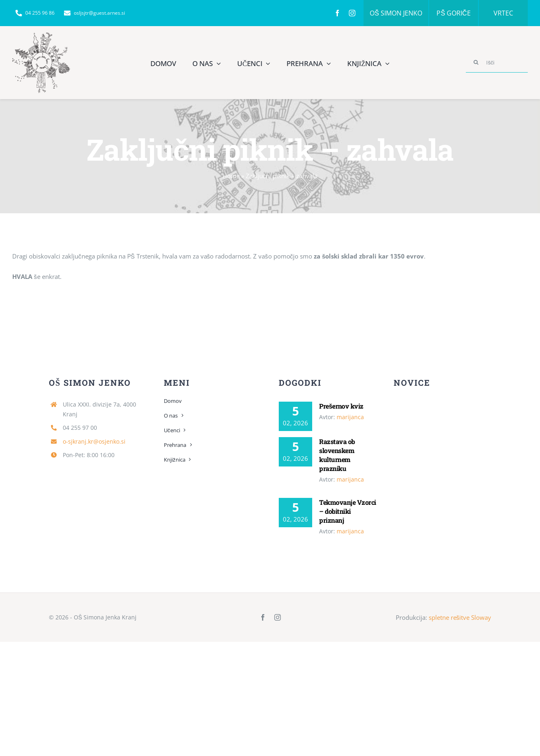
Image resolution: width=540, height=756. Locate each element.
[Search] (476, 62)
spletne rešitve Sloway (460, 617)
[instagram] (352, 13)
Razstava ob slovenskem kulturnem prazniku (337, 455)
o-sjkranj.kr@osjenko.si (94, 441)
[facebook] (337, 13)
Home (231, 176)
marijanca (350, 417)
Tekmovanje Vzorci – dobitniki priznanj (347, 511)
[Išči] (497, 62)
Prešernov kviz (341, 406)
